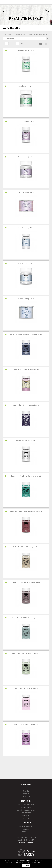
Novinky (26, 791)
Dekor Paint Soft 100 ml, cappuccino (26, 547)
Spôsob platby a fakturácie (26, 810)
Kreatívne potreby (25, 34)
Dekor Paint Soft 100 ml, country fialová (26, 582)
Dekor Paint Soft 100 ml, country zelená (26, 653)
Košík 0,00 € (47, 2)
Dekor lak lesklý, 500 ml (26, 192)
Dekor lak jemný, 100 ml (26, 51)
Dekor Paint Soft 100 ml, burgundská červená (26, 511)
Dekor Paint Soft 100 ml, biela (26, 441)
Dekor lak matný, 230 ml (26, 263)
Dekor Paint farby (40, 34)
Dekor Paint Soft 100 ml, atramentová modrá (26, 334)
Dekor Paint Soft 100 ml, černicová (26, 724)
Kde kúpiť (26, 818)
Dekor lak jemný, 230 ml (26, 86)
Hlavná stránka (11, 34)
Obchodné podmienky (26, 805)
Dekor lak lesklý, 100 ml (26, 121)
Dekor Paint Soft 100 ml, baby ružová (26, 370)
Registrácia (26, 796)
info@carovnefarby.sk (26, 843)
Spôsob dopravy (26, 807)
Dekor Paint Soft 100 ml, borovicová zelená (26, 476)
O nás (26, 788)
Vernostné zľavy (26, 813)
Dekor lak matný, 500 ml (26, 299)
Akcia (9, 43)
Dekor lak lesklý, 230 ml (26, 157)
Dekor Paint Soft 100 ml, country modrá (26, 618)
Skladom (21, 43)
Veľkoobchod (26, 815)
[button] (4, 2)
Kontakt (26, 794)
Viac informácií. (40, 862)
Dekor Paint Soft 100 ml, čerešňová (26, 689)
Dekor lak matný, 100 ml (26, 228)
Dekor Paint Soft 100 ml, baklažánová (26, 405)
